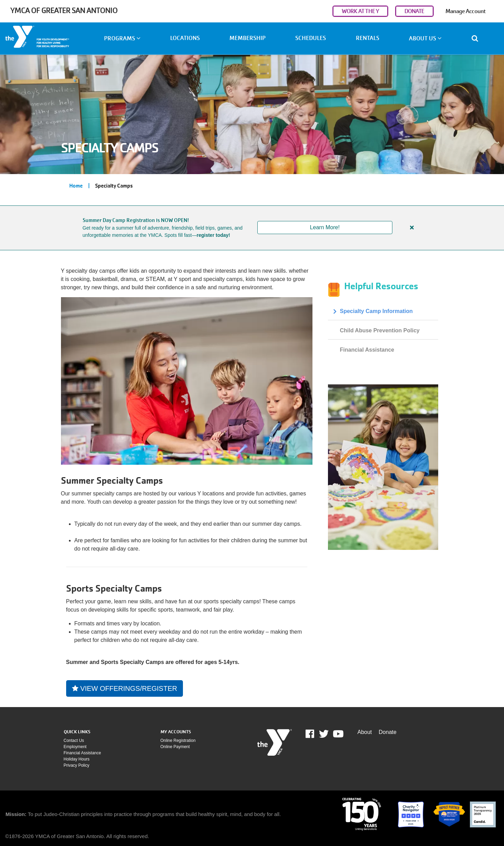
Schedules (311, 38)
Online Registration (178, 741)
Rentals (368, 38)
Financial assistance (83, 753)
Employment (75, 747)
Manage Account (465, 11)
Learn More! (325, 227)
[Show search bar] (478, 38)
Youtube (338, 734)
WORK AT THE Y (360, 11)
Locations (185, 38)
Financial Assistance (367, 350)
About (365, 732)
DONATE (414, 11)
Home (76, 186)
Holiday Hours (77, 759)
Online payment (175, 747)
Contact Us (74, 741)
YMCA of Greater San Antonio (64, 11)
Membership (248, 38)
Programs (122, 38)
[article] (252, 228)
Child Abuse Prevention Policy (380, 330)
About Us (425, 38)
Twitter (324, 734)
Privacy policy (77, 765)
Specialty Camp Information (377, 311)
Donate (388, 732)
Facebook (315, 734)
